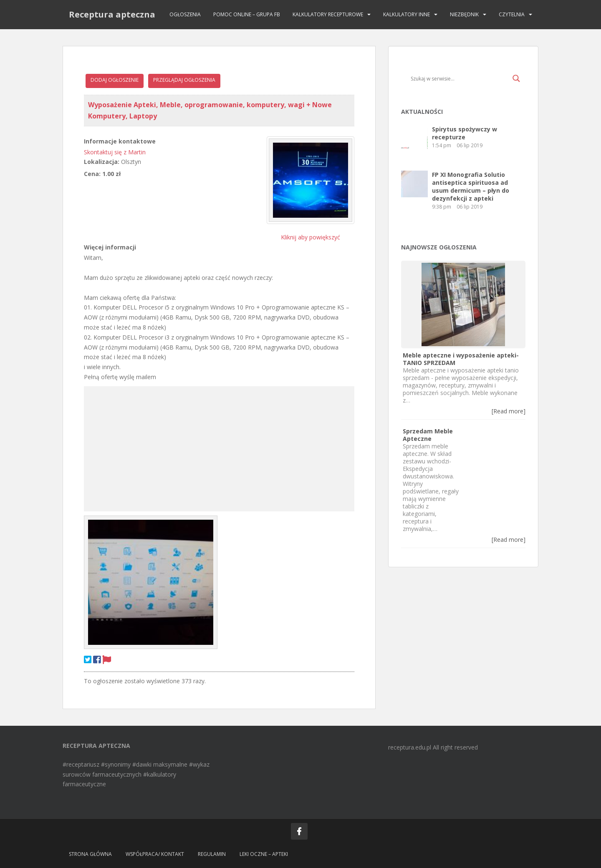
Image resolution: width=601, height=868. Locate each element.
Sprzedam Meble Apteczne (428, 435)
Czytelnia (512, 14)
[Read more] (509, 411)
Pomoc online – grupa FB (247, 14)
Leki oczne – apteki (264, 854)
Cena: (92, 174)
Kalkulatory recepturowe (328, 14)
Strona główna (90, 854)
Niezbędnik (464, 14)
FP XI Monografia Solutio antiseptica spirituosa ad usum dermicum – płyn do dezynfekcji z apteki (471, 186)
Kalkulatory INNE (407, 14)
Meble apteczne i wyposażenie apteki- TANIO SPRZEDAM (461, 359)
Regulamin (212, 854)
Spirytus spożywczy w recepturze (465, 133)
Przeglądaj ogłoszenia (184, 80)
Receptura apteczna (112, 14)
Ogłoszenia (185, 14)
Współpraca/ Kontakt (155, 854)
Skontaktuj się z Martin (115, 152)
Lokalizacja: (102, 162)
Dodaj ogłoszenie (115, 80)
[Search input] (460, 78)
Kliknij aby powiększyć (311, 237)
